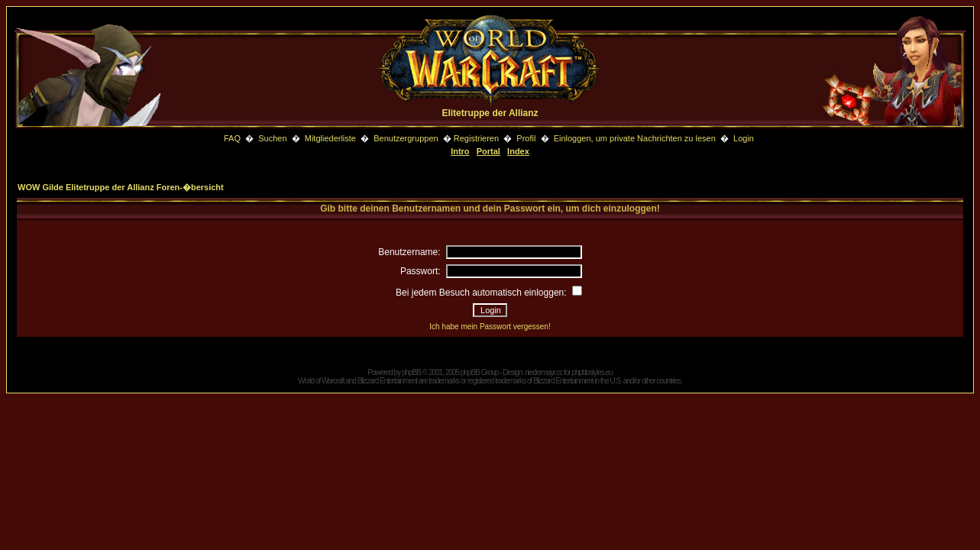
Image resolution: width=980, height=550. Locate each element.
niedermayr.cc (543, 372)
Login (744, 138)
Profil (526, 138)
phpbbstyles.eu (592, 372)
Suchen (273, 138)
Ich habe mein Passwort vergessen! (490, 327)
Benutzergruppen (406, 138)
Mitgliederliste (330, 138)
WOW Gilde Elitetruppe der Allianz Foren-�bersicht (121, 187)
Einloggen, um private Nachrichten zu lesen (635, 138)
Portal (488, 151)
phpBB (411, 372)
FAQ (232, 138)
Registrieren (476, 138)
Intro (460, 151)
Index (518, 151)
